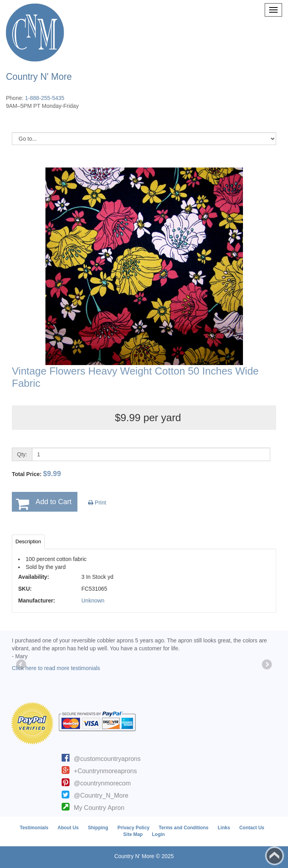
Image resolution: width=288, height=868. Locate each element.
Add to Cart (54, 502)
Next (266, 665)
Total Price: (36, 474)
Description (28, 541)
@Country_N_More (101, 796)
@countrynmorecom (102, 783)
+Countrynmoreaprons (105, 771)
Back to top (275, 856)
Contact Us (252, 828)
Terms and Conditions (184, 828)
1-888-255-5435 (45, 98)
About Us (68, 828)
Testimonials (34, 828)
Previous (22, 665)
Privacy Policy (133, 828)
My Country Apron (99, 808)
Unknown (93, 601)
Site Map (133, 834)
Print (97, 503)
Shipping (98, 828)
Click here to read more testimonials (56, 668)
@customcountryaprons (107, 759)
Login (159, 834)
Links (224, 828)
